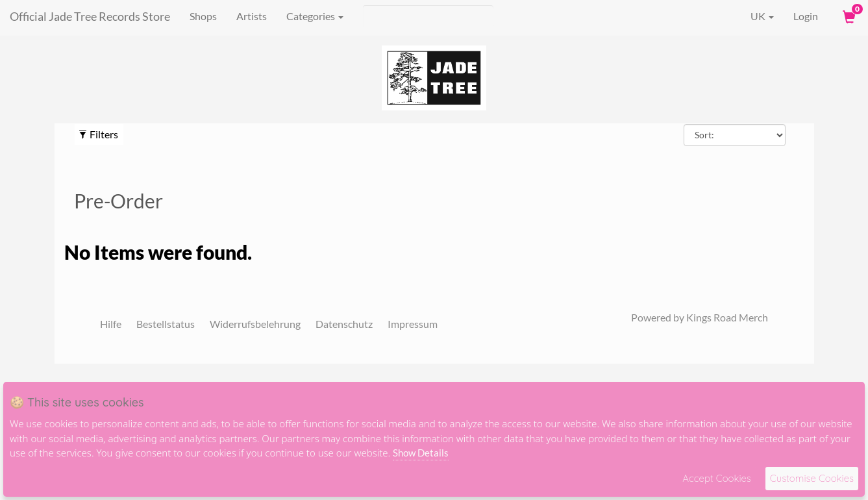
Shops (203, 16)
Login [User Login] (806, 16)
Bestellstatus (166, 324)
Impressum (413, 324)
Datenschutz (344, 324)
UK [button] (753, 16)
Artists (252, 16)
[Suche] (428, 16)
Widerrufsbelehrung (255, 324)
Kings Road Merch (727, 317)
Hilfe (111, 324)
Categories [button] (315, 16)
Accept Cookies (716, 478)
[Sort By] (735, 135)
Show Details (421, 453)
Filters (98, 134)
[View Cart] (848, 16)
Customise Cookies (812, 478)
